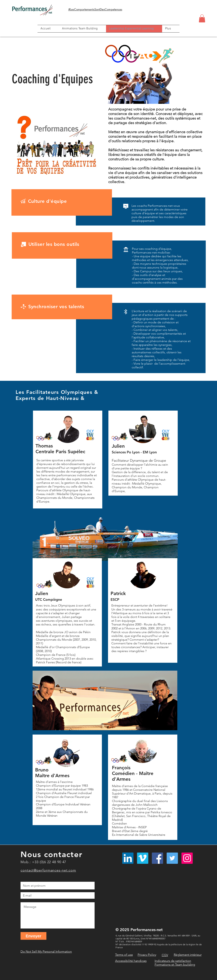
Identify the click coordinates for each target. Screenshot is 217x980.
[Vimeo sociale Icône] (143, 858)
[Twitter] (172, 858)
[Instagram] (187, 858)
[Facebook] (157, 858)
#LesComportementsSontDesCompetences (95, 9)
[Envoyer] (33, 936)
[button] (202, 18)
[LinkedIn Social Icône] (128, 858)
